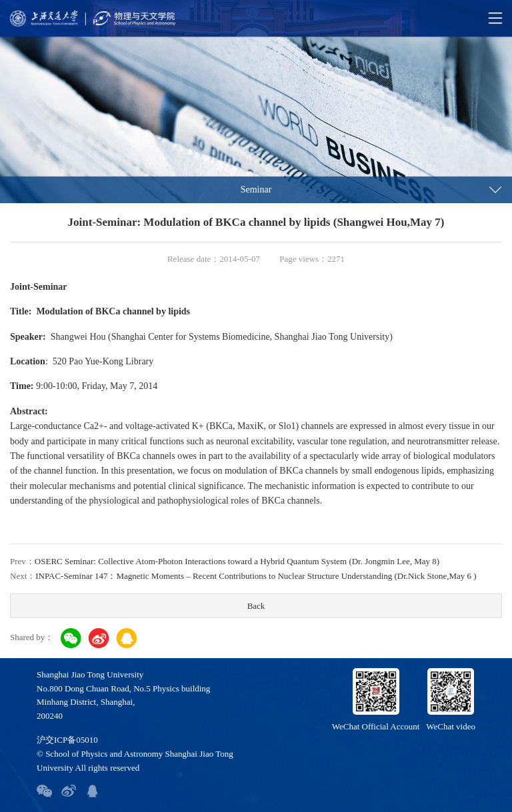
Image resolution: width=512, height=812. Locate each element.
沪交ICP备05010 (67, 740)
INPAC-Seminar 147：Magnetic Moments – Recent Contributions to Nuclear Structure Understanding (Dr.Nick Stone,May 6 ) (256, 576)
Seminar (256, 190)
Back (256, 606)
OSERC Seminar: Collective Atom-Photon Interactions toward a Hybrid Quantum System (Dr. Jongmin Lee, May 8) (237, 561)
